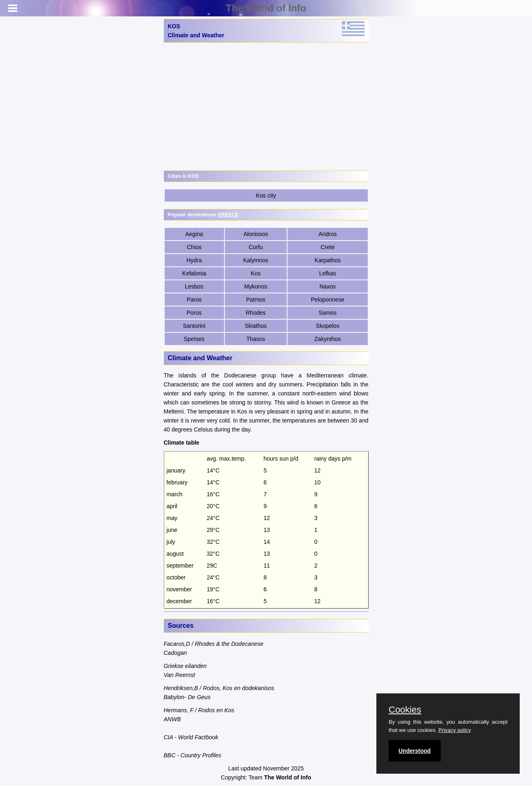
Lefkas (327, 273)
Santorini (194, 326)
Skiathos (256, 326)
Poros (194, 313)
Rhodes (256, 313)
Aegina (194, 234)
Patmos (256, 300)
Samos (328, 313)
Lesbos (194, 286)
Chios (194, 247)
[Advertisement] (266, 107)
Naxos (328, 286)
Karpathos (328, 260)
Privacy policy (454, 730)
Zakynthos (328, 339)
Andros (328, 234)
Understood (415, 751)
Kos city (266, 195)
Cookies (405, 710)
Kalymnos (256, 260)
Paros (194, 300)
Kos (256, 273)
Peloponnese (328, 300)
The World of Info (266, 8)
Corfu (256, 247)
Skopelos (328, 326)
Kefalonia (194, 273)
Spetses (194, 339)
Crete (328, 247)
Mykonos (256, 286)
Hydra (194, 260)
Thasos (256, 339)
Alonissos (256, 234)
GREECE (228, 215)
